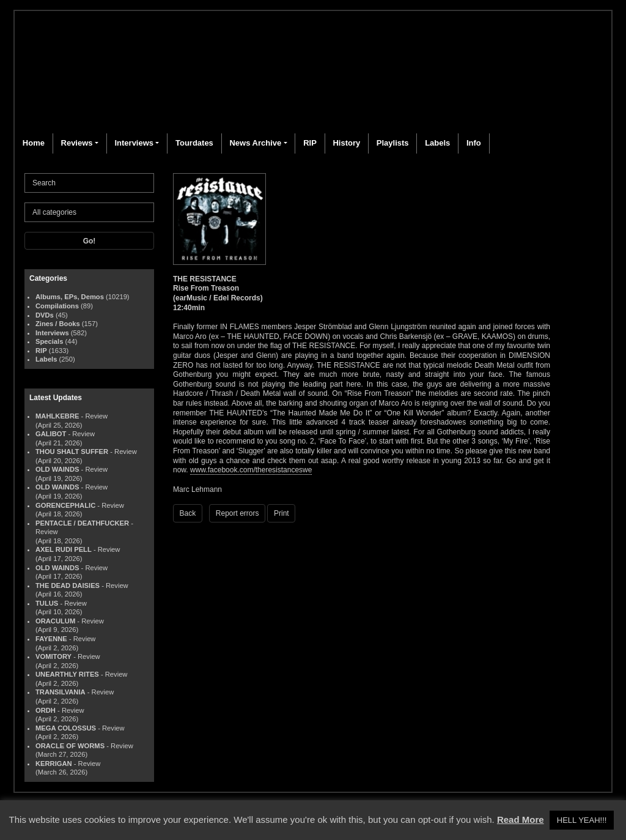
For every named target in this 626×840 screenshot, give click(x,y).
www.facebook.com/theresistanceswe (251, 470)
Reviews (77, 143)
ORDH (46, 710)
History (346, 143)
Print (282, 513)
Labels (437, 143)
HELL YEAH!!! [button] (582, 820)
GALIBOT (51, 434)
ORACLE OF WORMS (70, 746)
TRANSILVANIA (61, 692)
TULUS (47, 603)
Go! (90, 241)
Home (34, 143)
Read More (521, 820)
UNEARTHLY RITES (67, 674)
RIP (310, 143)
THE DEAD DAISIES (68, 585)
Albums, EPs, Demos (70, 297)
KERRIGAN (54, 764)
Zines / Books (58, 324)
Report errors (238, 513)
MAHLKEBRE (57, 416)
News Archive (255, 143)
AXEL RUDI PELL (64, 549)
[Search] (89, 183)
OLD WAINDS (57, 469)
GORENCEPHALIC (65, 505)
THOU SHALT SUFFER (72, 452)
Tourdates (194, 143)
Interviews (134, 143)
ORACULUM (55, 621)
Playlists (393, 143)
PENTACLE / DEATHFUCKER (82, 523)
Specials (49, 341)
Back (188, 513)
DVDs (45, 315)
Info (474, 143)
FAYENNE (51, 639)
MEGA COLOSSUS (66, 728)
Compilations (57, 306)
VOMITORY (53, 656)
